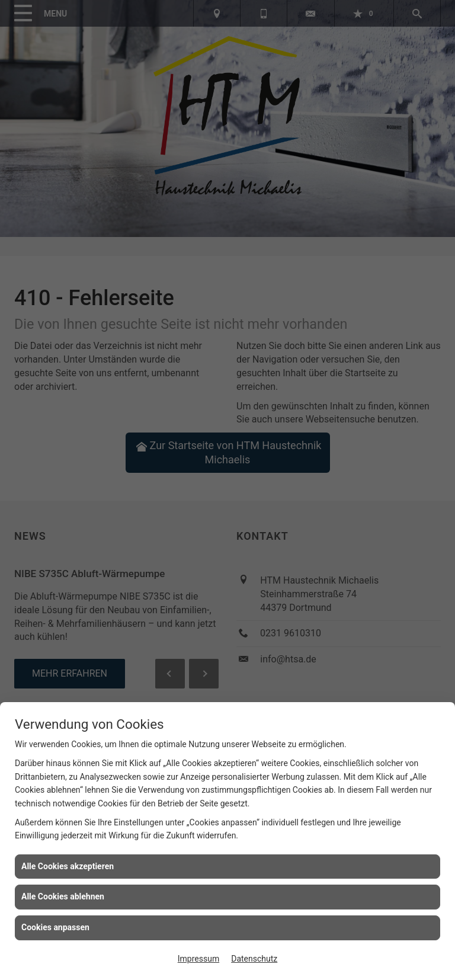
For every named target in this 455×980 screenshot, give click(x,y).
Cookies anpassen (55, 927)
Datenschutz (254, 959)
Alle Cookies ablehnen (63, 896)
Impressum (198, 959)
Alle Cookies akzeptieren (68, 866)
